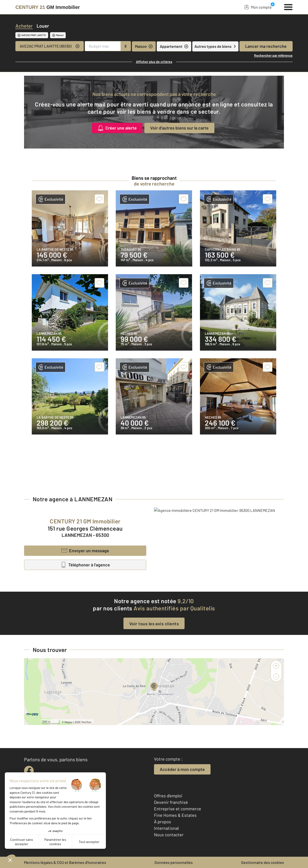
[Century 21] (48, 7)
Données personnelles (174, 862)
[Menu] (288, 6)
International (166, 828)
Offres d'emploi (168, 796)
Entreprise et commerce (178, 809)
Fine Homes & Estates (175, 815)
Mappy (68, 722)
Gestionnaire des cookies (263, 862)
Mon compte (258, 7)
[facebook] (29, 771)
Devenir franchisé (171, 802)
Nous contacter (169, 835)
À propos (163, 822)
